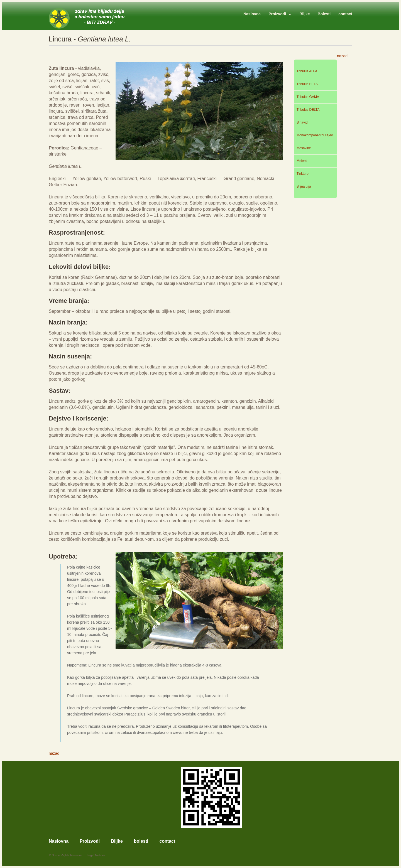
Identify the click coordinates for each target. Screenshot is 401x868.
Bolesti (324, 14)
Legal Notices (96, 855)
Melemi (302, 161)
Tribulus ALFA (307, 71)
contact (345, 14)
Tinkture (303, 174)
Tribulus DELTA (308, 110)
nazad (342, 56)
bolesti (141, 841)
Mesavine (304, 148)
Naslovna (252, 14)
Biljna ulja (304, 186)
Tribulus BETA (307, 84)
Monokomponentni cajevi (315, 135)
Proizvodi (277, 14)
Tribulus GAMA (308, 97)
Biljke (305, 14)
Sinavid (302, 122)
